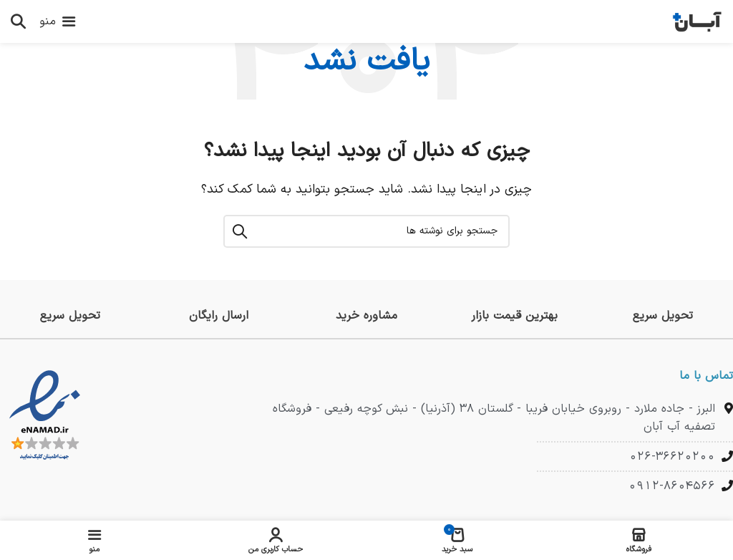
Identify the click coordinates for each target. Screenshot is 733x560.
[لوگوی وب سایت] (697, 21)
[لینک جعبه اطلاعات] (662, 316)
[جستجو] (18, 21)
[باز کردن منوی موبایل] (58, 21)
